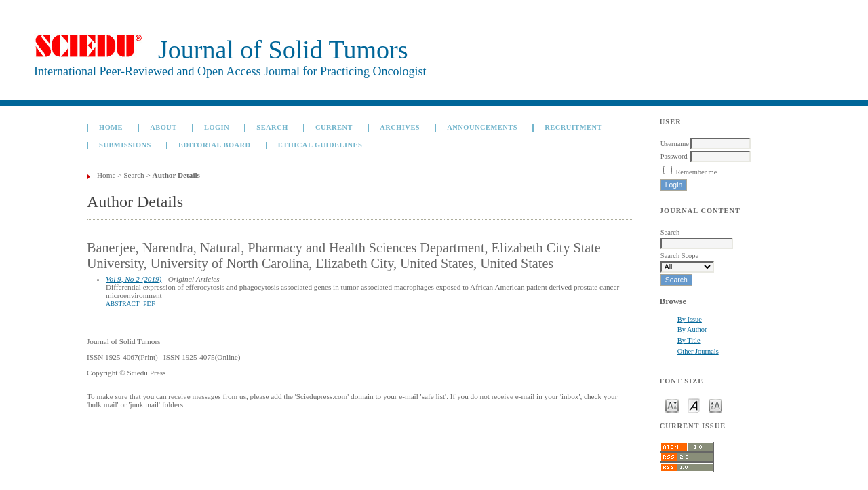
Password (674, 156)
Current (334, 127)
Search (272, 127)
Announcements (482, 127)
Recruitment (573, 127)
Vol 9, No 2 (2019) (134, 279)
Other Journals (698, 351)
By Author (692, 329)
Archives (400, 127)
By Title (689, 340)
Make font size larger (715, 405)
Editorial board (215, 145)
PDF (149, 304)
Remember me (696, 172)
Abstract (123, 304)
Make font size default (694, 405)
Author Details (176, 175)
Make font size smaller (672, 405)
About (163, 127)
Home (111, 127)
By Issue (690, 319)
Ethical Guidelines (320, 145)
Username (675, 144)
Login (217, 127)
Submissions (125, 145)
